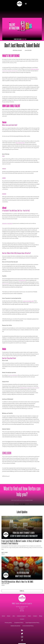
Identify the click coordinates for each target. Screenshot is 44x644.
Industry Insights (21, 616)
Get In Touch (22, 504)
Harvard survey (22, 280)
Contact (22, 619)
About (9, 616)
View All (22, 591)
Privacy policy (8, 623)
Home (3, 616)
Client (29, 616)
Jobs (14, 616)
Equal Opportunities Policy (32, 623)
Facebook (4, 194)
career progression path (28, 301)
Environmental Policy (28, 626)
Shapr (3, 156)
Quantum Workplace (13, 375)
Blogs (41, 616)
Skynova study (6, 284)
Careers (35, 616)
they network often (20, 143)
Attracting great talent (7, 224)
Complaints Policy (19, 623)
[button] (26, 4)
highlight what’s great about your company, (29, 388)
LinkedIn (4, 178)
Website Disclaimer (15, 626)
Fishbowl (4, 169)
